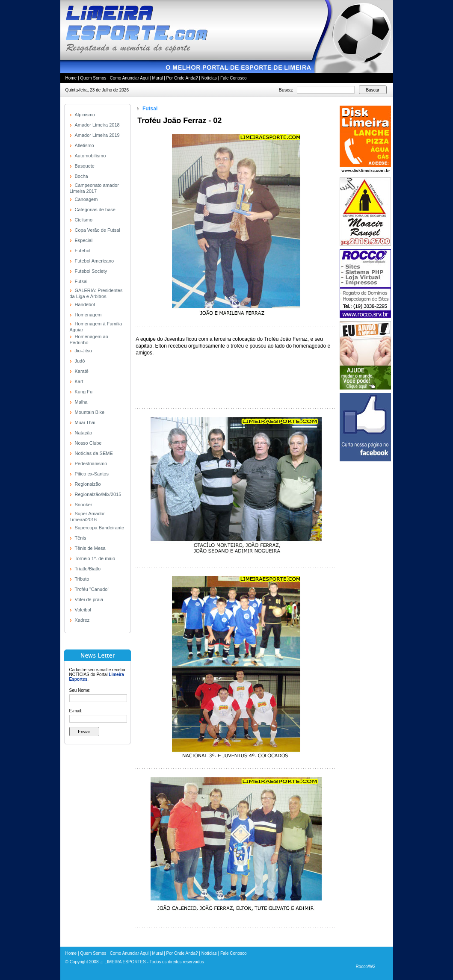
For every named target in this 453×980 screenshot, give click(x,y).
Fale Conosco (234, 78)
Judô (80, 361)
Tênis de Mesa (90, 548)
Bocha (81, 176)
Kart (79, 381)
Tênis (81, 538)
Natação (84, 433)
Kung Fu (84, 392)
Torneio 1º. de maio (95, 558)
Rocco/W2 (365, 967)
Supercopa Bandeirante (100, 528)
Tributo (82, 579)
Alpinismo (85, 115)
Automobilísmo (90, 156)
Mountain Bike (90, 412)
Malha (81, 402)
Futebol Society (91, 271)
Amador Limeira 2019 (97, 135)
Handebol (85, 304)
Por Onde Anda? (182, 78)
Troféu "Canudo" (92, 589)
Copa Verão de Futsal (98, 230)
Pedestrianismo (91, 463)
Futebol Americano (95, 261)
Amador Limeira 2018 (97, 125)
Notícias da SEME (94, 453)
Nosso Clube (88, 443)
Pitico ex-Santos (92, 474)
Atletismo (84, 145)
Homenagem (88, 315)
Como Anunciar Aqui (129, 78)
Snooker (84, 505)
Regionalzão (88, 484)
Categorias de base (95, 210)
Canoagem (86, 199)
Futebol (83, 251)
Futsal (81, 281)
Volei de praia (89, 599)
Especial (84, 240)
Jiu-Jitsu (83, 351)
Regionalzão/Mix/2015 (98, 494)
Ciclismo (84, 220)
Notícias (209, 78)
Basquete (85, 166)
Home (71, 78)
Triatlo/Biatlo (88, 569)
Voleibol (83, 610)
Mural (157, 78)
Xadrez (82, 620)
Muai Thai (85, 422)
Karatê (82, 371)
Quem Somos (93, 78)
